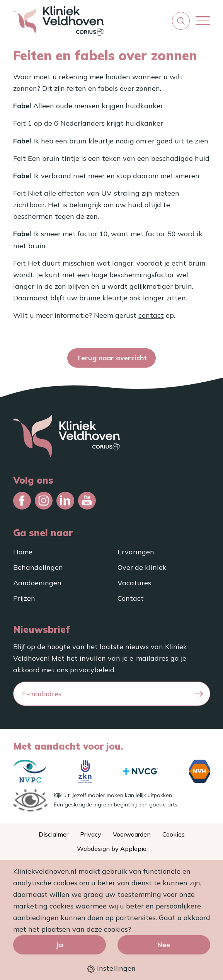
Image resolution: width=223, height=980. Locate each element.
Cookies (174, 834)
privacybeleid (92, 670)
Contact (131, 598)
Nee (164, 945)
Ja (59, 945)
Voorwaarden (132, 834)
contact (151, 315)
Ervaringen (136, 552)
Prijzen (24, 598)
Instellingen (111, 968)
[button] (181, 21)
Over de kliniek (142, 567)
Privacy (91, 834)
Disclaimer (54, 834)
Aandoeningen (37, 583)
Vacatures (134, 583)
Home (23, 552)
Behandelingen (38, 567)
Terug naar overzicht (112, 358)
